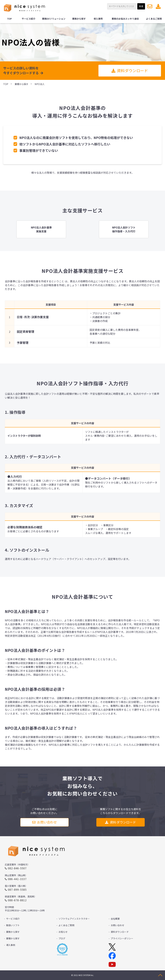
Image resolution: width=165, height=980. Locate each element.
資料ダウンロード (158, 6)
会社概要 (115, 919)
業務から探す (79, 19)
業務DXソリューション (54, 19)
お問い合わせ (150, 6)
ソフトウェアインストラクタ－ (74, 919)
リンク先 (41, 229)
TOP (9, 19)
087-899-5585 (17, 890)
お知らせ (63, 932)
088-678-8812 (17, 900)
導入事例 (98, 19)
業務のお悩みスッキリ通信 (125, 19)
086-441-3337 (17, 879)
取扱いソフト (13, 925)
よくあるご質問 (154, 19)
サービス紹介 (29, 19)
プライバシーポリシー (122, 938)
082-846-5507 (17, 868)
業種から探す (21, 84)
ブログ (62, 938)
